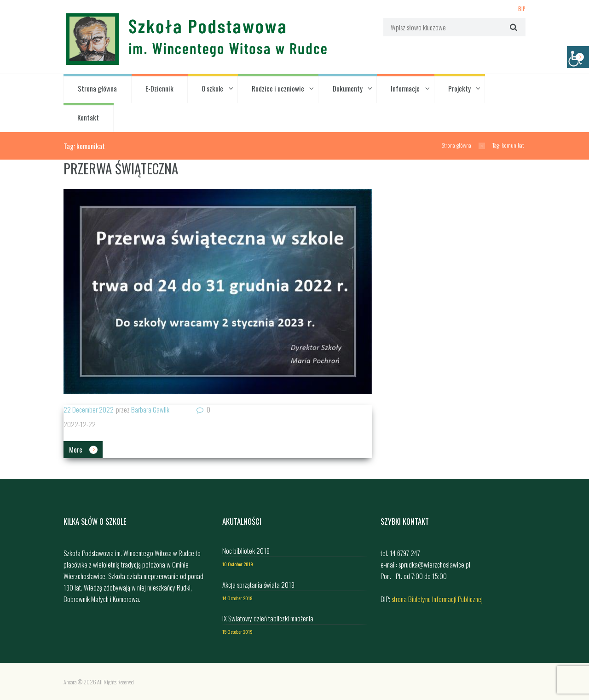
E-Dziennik (159, 88)
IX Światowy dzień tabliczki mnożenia (268, 618)
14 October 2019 (237, 598)
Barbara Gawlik (150, 409)
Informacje (405, 88)
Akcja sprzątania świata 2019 (258, 585)
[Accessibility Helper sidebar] (578, 57)
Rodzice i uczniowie (278, 88)
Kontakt (88, 117)
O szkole (212, 88)
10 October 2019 (238, 564)
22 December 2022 (89, 409)
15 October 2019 (237, 631)
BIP (522, 8)
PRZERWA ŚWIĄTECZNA (121, 168)
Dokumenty (348, 88)
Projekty (459, 88)
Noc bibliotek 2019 (246, 551)
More (76, 449)
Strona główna (97, 88)
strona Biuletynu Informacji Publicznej (437, 599)
